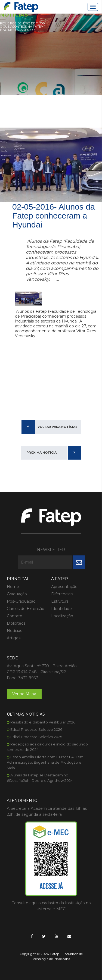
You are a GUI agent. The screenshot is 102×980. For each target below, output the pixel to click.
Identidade (61, 609)
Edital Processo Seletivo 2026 (36, 729)
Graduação (17, 594)
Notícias (14, 631)
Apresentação (64, 587)
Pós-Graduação (21, 601)
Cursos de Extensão (26, 609)
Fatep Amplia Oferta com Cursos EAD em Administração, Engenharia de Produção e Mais (45, 762)
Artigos (14, 638)
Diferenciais (62, 594)
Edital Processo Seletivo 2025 (36, 737)
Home (13, 587)
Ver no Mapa (24, 694)
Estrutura (60, 601)
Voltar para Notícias (58, 427)
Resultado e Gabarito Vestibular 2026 (43, 722)
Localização (62, 616)
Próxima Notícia (41, 453)
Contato (15, 616)
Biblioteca (16, 623)
